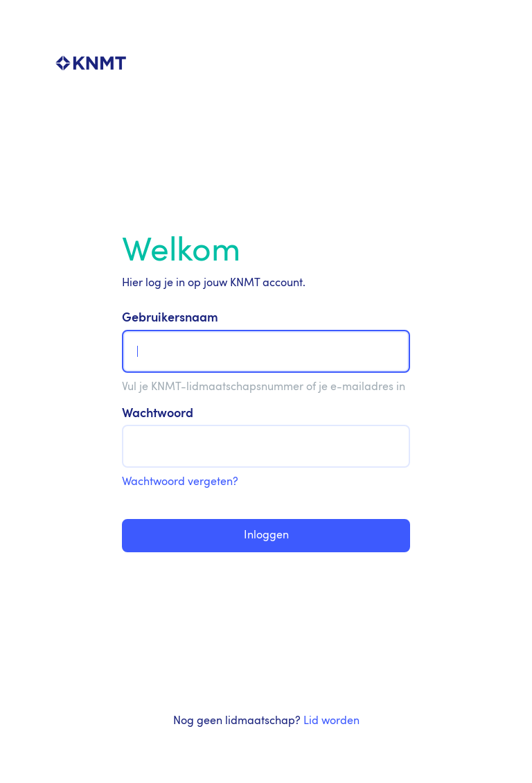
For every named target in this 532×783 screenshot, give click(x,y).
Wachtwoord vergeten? (180, 482)
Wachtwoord (158, 414)
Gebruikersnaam (170, 318)
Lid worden (331, 721)
